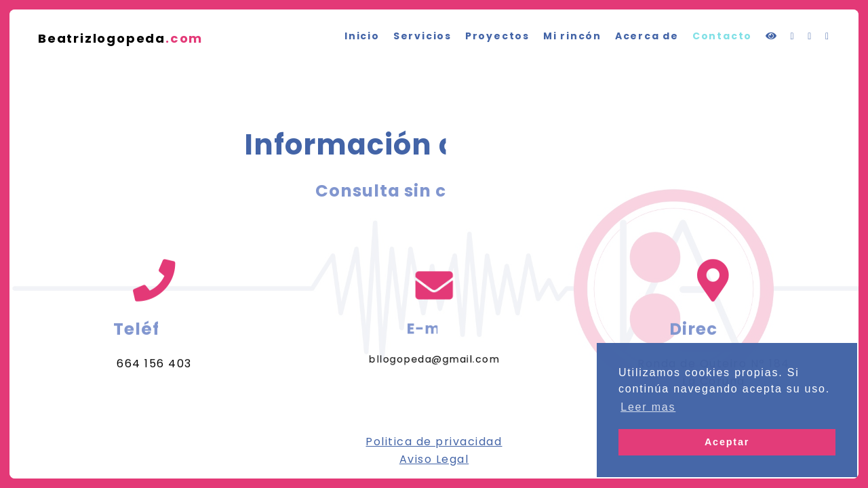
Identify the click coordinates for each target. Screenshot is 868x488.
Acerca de (647, 36)
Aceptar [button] (727, 442)
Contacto (722, 36)
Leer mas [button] (648, 407)
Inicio (362, 36)
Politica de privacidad (434, 442)
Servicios (422, 36)
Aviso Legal (434, 459)
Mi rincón (572, 36)
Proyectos (497, 36)
